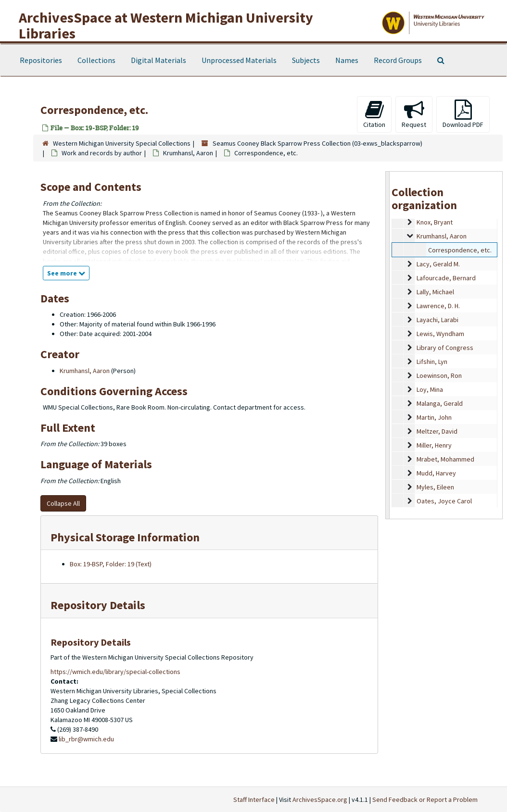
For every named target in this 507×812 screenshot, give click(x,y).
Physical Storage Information (125, 537)
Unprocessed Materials (239, 60)
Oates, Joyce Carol (444, 501)
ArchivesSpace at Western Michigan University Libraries (166, 25)
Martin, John (434, 417)
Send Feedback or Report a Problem (425, 800)
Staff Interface (254, 800)
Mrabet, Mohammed (445, 459)
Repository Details (98, 605)
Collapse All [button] (63, 503)
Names (347, 60)
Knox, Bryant (435, 222)
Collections (96, 60)
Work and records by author (102, 153)
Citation (374, 114)
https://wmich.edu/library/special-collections (115, 672)
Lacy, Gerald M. (438, 264)
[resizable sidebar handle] (388, 345)
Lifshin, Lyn (432, 362)
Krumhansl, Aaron (188, 153)
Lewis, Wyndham (440, 334)
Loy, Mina (430, 389)
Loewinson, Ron (439, 375)
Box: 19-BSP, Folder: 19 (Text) (111, 564)
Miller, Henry (434, 445)
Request (414, 114)
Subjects (306, 60)
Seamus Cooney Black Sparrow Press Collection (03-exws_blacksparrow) (317, 143)
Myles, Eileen (435, 487)
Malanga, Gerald (440, 403)
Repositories (41, 60)
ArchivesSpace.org (320, 800)
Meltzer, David (437, 431)
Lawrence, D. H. (438, 306)
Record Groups (398, 60)
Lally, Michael (435, 292)
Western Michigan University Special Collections (122, 143)
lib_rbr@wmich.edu (86, 739)
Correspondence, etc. (460, 250)
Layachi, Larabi (437, 320)
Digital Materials (158, 60)
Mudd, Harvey (436, 473)
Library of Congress (445, 348)
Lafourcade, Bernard (446, 278)
